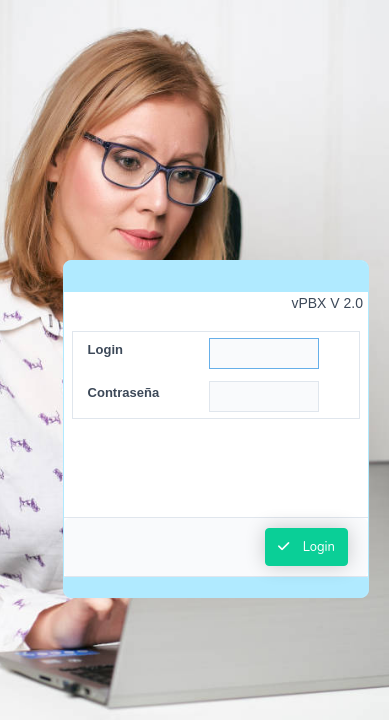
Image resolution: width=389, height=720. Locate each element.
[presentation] (216, 478)
